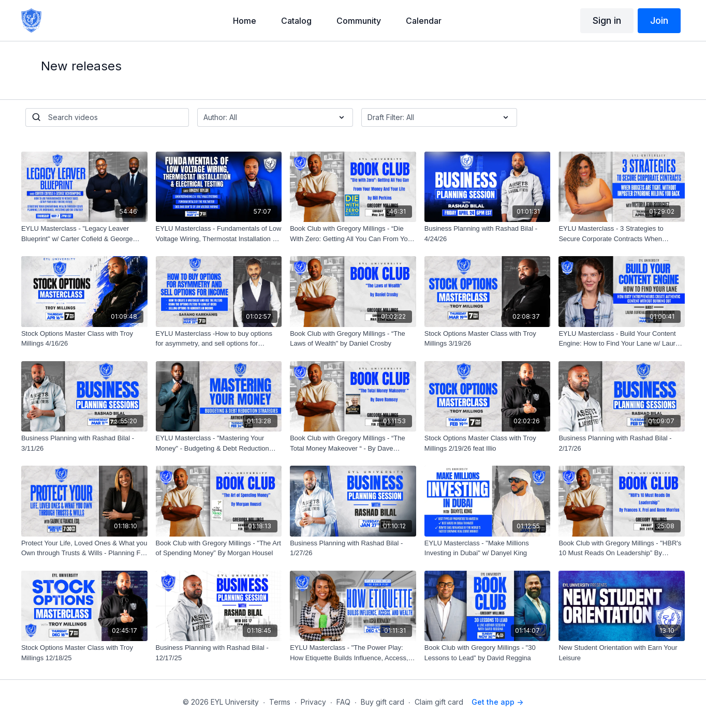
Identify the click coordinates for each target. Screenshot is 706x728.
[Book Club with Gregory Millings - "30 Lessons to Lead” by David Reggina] (488, 653)
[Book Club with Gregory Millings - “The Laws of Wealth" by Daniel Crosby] (353, 339)
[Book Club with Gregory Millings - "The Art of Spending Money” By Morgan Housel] (219, 548)
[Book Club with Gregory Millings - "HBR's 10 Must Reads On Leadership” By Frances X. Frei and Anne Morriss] (622, 548)
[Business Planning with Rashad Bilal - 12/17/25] (219, 653)
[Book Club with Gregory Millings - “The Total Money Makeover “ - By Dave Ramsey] (353, 443)
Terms (280, 702)
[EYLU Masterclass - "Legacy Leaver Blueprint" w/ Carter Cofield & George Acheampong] (84, 234)
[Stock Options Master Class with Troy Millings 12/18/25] (84, 653)
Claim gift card (439, 702)
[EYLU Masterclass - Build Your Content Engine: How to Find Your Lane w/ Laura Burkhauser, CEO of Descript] (622, 339)
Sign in (607, 20)
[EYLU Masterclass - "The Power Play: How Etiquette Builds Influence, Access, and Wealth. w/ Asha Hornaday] (353, 653)
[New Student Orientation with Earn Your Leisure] (622, 653)
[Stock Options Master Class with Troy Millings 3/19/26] (488, 339)
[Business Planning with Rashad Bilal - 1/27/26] (353, 548)
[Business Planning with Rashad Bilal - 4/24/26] (488, 234)
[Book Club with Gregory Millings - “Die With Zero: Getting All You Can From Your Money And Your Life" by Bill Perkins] (353, 234)
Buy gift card (383, 702)
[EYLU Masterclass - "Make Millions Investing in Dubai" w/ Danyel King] (488, 548)
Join (659, 20)
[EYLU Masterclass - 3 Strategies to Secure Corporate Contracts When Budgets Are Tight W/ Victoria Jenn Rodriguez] (622, 234)
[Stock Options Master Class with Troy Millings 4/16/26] (84, 339)
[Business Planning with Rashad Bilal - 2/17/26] (622, 443)
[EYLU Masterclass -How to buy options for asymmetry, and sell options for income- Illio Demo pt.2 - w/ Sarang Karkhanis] (219, 339)
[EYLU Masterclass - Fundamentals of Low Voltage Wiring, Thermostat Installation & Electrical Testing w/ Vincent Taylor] (219, 234)
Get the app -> (497, 702)
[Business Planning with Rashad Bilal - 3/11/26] (84, 443)
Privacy (313, 702)
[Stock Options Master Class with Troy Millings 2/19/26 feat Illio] (488, 443)
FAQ (343, 702)
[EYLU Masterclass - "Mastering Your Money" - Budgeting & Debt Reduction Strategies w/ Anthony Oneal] (219, 443)
